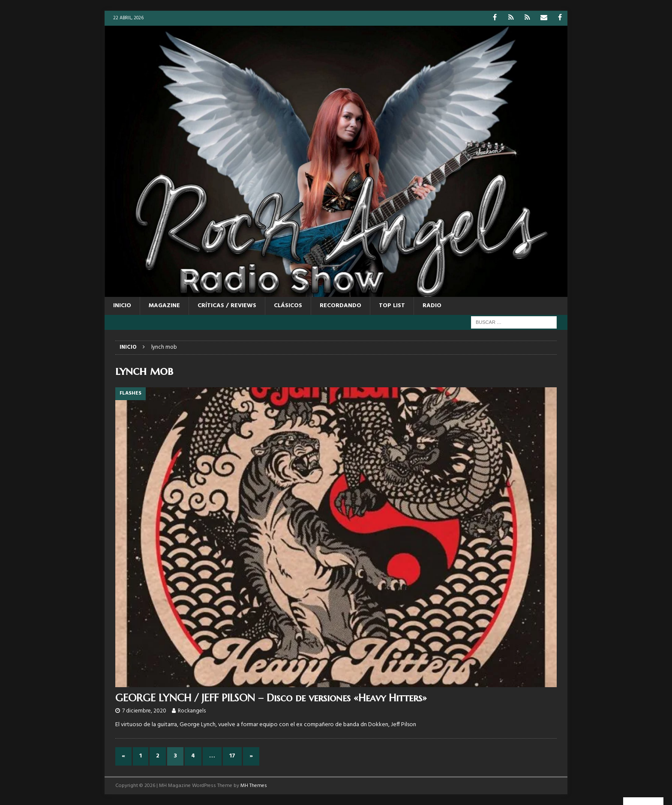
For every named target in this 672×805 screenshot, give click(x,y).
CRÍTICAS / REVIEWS (227, 306)
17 (232, 756)
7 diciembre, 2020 (144, 711)
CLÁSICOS (288, 306)
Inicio (122, 306)
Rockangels (192, 711)
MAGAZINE (164, 306)
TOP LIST (392, 306)
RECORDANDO (340, 306)
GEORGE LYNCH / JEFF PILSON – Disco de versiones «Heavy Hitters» (271, 698)
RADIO (432, 306)
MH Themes (254, 786)
